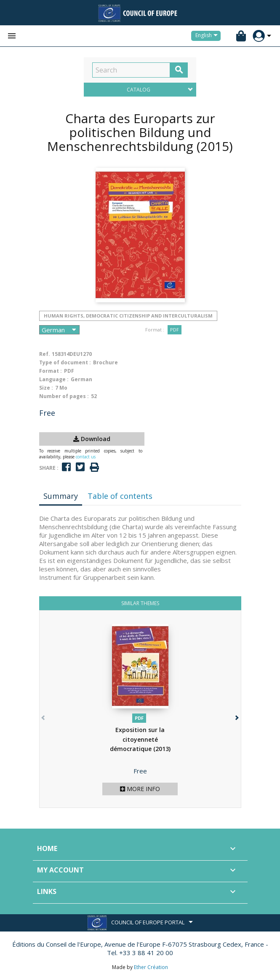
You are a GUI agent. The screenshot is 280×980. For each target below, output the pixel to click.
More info (140, 789)
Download (92, 439)
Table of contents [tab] (120, 496)
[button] (236, 716)
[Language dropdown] (208, 36)
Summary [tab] (61, 496)
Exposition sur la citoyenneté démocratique (140, 739)
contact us (86, 457)
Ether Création (151, 967)
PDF (175, 330)
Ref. (45, 354)
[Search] (131, 70)
